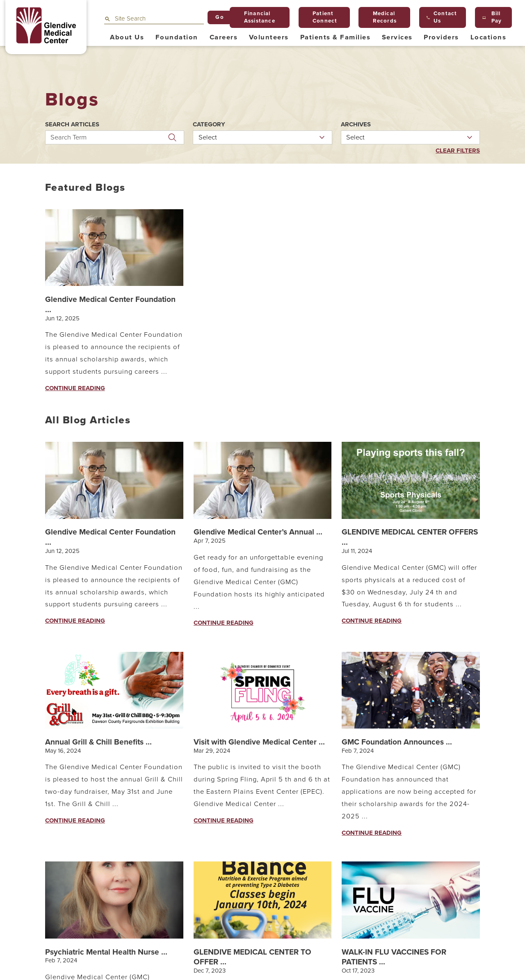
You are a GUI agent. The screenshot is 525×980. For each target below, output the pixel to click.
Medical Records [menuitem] (381, 17)
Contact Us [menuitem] (442, 17)
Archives (356, 124)
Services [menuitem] (397, 37)
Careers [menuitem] (224, 37)
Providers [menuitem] (441, 37)
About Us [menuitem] (127, 37)
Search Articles (72, 124)
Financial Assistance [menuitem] (256, 17)
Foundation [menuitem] (177, 37)
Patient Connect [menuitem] (322, 17)
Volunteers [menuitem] (269, 37)
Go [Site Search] (220, 17)
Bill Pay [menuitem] (492, 17)
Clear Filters (458, 151)
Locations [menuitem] (488, 37)
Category (209, 124)
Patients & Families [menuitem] (335, 37)
